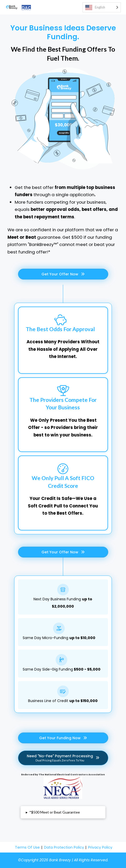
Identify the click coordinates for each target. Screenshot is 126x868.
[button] (63, 812)
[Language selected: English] (102, 7)
